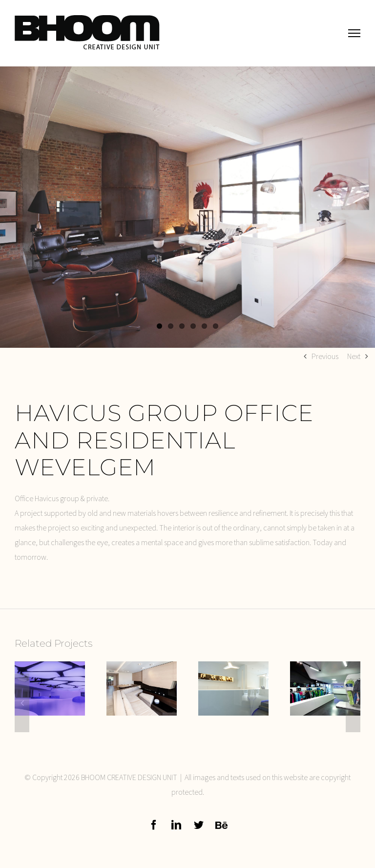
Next (354, 356)
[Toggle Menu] (354, 33)
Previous (325, 356)
